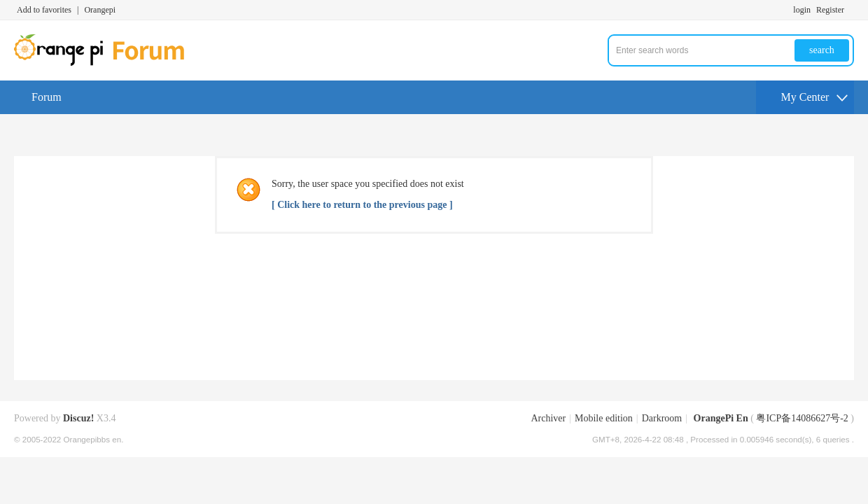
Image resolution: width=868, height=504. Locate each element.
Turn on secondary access (850, 10)
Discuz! (78, 418)
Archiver (548, 418)
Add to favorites (44, 10)
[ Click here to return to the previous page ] (362, 205)
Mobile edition (604, 418)
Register (830, 10)
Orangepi (100, 10)
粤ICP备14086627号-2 (802, 418)
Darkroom (662, 418)
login (802, 10)
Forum (47, 97)
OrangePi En (721, 418)
